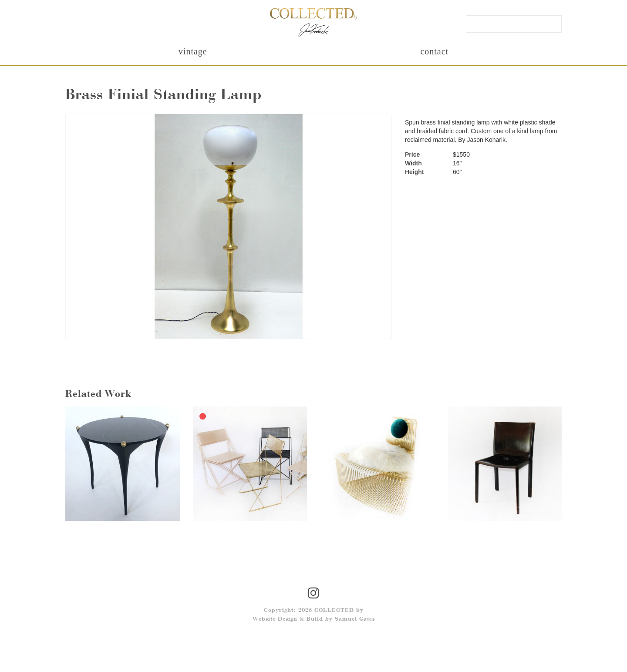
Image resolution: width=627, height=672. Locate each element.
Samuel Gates (355, 619)
